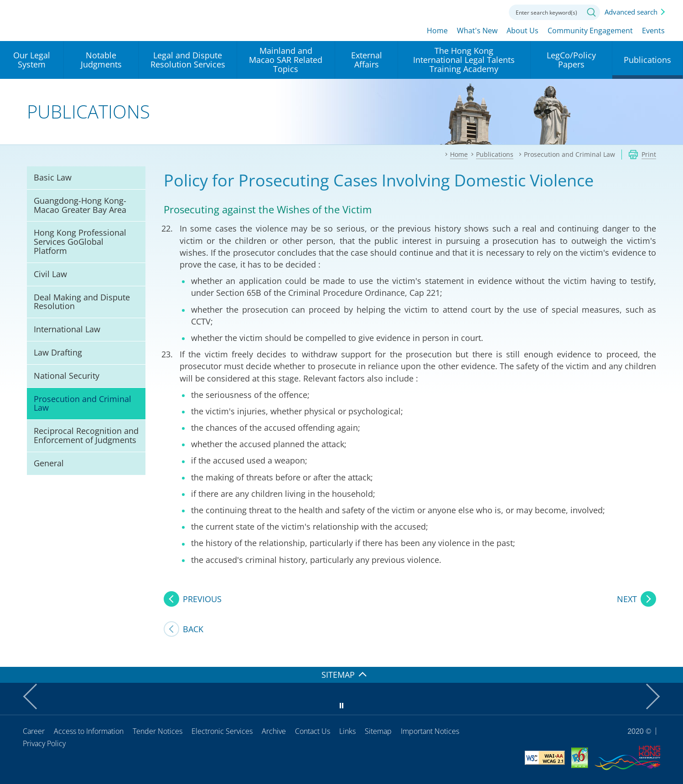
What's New (477, 31)
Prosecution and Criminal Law (83, 403)
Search (591, 12)
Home (437, 31)
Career (34, 731)
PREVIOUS (202, 599)
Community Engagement (590, 31)
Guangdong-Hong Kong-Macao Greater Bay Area (80, 205)
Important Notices (430, 731)
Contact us (491, 11)
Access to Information (89, 731)
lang (440, 11)
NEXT (627, 599)
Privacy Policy (44, 743)
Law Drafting (58, 352)
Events (653, 31)
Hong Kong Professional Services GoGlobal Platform (80, 242)
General (49, 463)
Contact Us (313, 731)
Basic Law (53, 177)
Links (347, 731)
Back (193, 629)
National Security (67, 376)
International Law (67, 329)
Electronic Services (222, 731)
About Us (523, 31)
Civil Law (50, 274)
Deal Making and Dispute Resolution (82, 302)
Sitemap (378, 731)
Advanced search (631, 12)
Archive (274, 731)
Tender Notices (158, 731)
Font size (466, 11)
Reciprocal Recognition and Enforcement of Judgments (86, 435)
